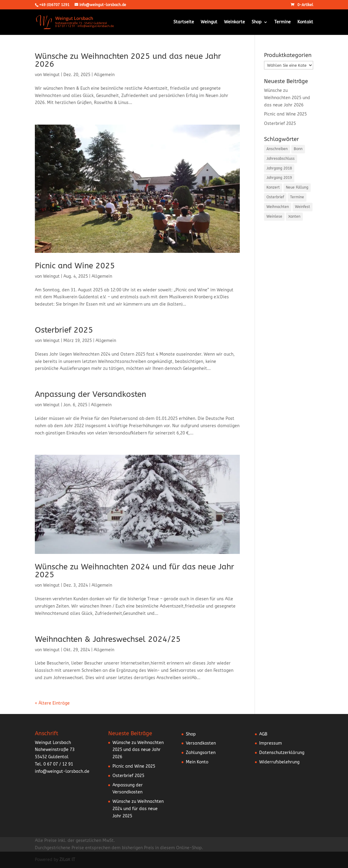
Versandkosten (201, 743)
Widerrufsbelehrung (279, 762)
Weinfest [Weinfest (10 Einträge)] (303, 207)
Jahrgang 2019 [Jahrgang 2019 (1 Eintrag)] (279, 178)
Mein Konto (197, 762)
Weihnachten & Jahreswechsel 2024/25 (108, 639)
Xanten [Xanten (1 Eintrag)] (294, 216)
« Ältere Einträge (52, 703)
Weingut (209, 22)
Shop (257, 22)
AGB (263, 734)
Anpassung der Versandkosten (90, 394)
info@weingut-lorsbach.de (62, 771)
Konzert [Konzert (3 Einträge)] (273, 187)
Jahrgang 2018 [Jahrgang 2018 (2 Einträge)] (279, 168)
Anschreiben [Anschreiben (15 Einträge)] (277, 149)
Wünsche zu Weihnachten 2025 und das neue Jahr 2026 (128, 60)
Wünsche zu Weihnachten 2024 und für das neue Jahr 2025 (134, 571)
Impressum (271, 743)
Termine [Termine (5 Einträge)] (297, 197)
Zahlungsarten (201, 753)
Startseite (184, 22)
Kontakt (305, 22)
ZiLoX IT (67, 860)
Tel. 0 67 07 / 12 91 (54, 764)
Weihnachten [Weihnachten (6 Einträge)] (278, 207)
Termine (283, 22)
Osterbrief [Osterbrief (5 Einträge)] (275, 197)
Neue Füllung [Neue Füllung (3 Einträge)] (297, 187)
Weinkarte (234, 22)
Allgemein (104, 75)
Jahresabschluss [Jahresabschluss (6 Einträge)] (281, 159)
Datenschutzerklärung (282, 753)
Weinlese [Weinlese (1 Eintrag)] (274, 216)
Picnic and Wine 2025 (75, 266)
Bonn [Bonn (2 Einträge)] (298, 149)
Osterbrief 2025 (64, 330)
